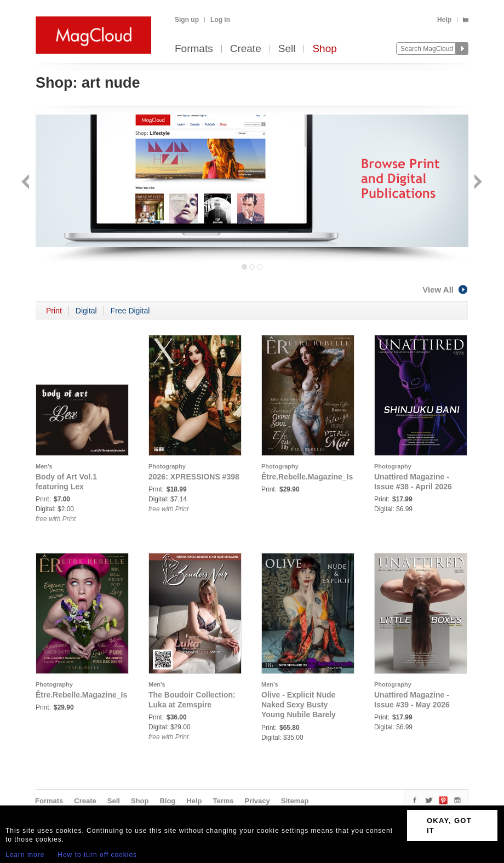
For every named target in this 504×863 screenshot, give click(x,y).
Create (246, 49)
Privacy (257, 801)
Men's (44, 466)
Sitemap (295, 801)
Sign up (187, 20)
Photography (167, 466)
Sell (287, 49)
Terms (223, 801)
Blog (167, 801)
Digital (86, 311)
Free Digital (130, 311)
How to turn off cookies (97, 855)
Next (477, 183)
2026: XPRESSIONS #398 (194, 477)
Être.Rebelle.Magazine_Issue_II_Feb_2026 (338, 477)
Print (54, 311)
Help (444, 20)
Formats (194, 49)
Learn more (25, 855)
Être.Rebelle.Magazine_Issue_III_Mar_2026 (113, 695)
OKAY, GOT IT (449, 825)
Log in (220, 20)
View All (445, 290)
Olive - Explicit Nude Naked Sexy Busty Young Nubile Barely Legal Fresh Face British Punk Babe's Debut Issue (307, 715)
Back (27, 183)
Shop (324, 49)
